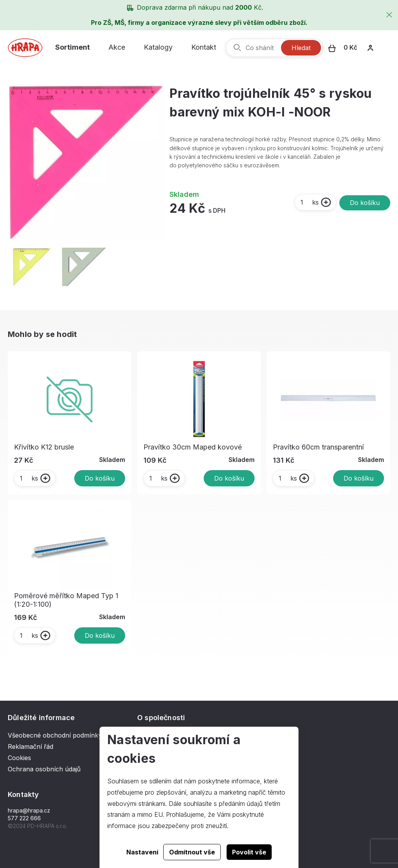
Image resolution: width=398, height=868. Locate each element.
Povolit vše (249, 852)
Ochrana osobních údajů (44, 769)
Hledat (301, 48)
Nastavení (142, 852)
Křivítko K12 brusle (44, 447)
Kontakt (204, 47)
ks (309, 202)
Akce (117, 47)
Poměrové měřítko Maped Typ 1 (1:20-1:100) (66, 600)
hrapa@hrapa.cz (29, 810)
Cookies (19, 758)
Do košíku (365, 203)
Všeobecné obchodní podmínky (55, 735)
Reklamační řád (31, 746)
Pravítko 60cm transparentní (318, 447)
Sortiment (72, 47)
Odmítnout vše (192, 852)
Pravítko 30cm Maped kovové (193, 447)
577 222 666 (24, 818)
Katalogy (158, 47)
